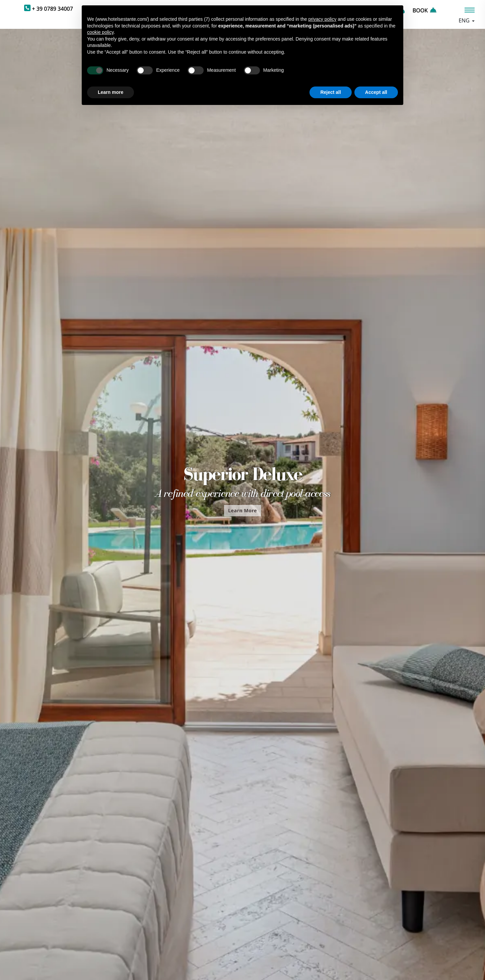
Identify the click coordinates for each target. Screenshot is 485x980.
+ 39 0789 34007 (53, 9)
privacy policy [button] (322, 19)
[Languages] (466, 20)
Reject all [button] (330, 92)
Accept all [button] (376, 92)
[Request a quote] (410, 10)
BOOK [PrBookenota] (424, 10)
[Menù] (470, 10)
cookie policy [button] (100, 32)
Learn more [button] (111, 92)
